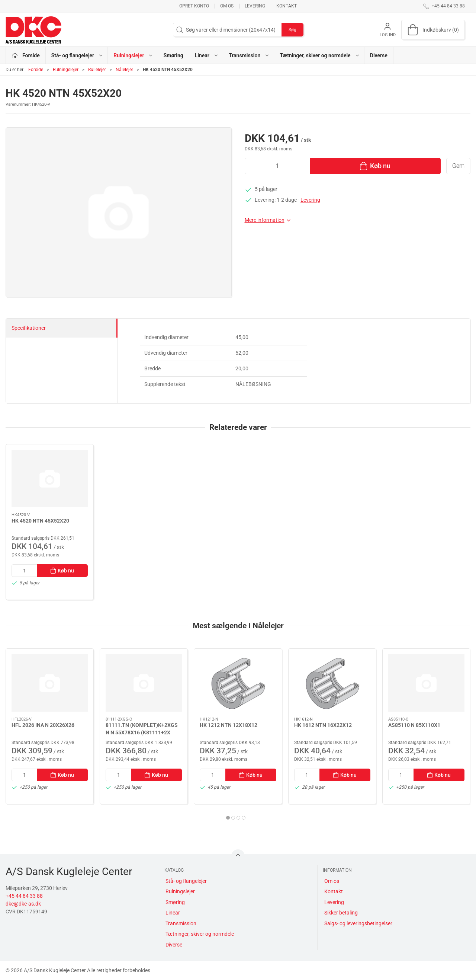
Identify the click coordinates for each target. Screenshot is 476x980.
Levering (255, 6)
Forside (36, 70)
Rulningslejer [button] (133, 55)
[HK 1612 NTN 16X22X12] (332, 683)
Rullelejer (97, 70)
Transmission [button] (249, 55)
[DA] (33, 30)
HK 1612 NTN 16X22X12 (323, 725)
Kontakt (287, 6)
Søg (292, 30)
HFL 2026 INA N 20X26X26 (43, 725)
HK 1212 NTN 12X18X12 (229, 725)
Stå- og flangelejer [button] (77, 55)
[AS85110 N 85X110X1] (426, 683)
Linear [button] (207, 55)
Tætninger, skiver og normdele (200, 934)
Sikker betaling (341, 913)
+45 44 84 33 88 (24, 896)
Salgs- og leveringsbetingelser (358, 923)
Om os (227, 6)
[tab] (228, 818)
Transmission (181, 923)
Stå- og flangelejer (186, 881)
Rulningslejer (66, 70)
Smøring (173, 55)
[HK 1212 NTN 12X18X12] (238, 683)
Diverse (379, 55)
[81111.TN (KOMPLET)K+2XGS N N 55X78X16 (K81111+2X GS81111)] (144, 683)
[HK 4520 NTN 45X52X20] (50, 479)
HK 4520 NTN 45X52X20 (40, 521)
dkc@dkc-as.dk (23, 904)
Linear (173, 913)
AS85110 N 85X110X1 (414, 725)
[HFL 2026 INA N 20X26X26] (50, 683)
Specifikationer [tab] (29, 328)
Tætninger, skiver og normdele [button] (320, 55)
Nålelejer (124, 70)
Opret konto (194, 6)
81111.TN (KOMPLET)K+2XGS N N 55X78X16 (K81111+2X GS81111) (142, 732)
